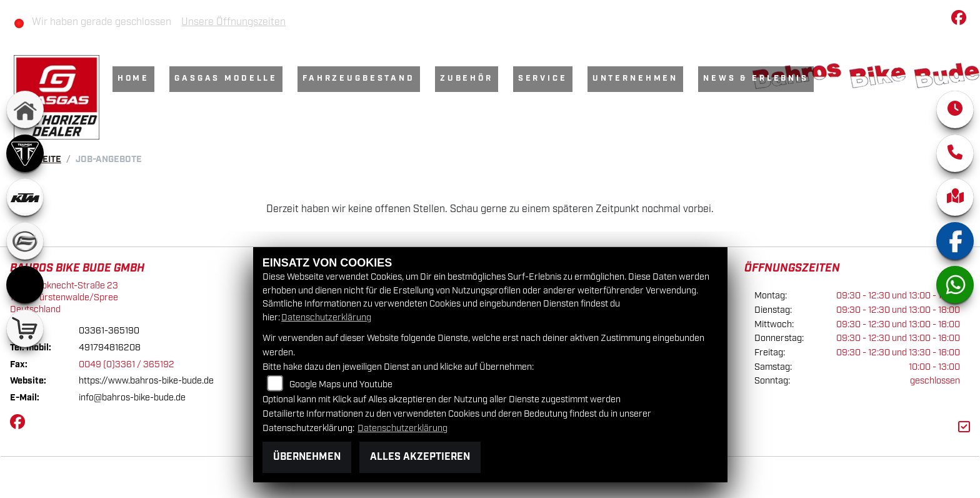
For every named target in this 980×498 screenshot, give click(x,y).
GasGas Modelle (227, 79)
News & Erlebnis (757, 79)
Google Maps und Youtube (341, 384)
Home (134, 79)
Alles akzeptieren (420, 457)
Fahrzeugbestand (359, 79)
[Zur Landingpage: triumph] (25, 153)
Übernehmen (307, 457)
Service (543, 79)
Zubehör (467, 79)
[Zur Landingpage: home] (25, 109)
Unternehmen (636, 79)
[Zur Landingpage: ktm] (25, 197)
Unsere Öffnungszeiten (234, 22)
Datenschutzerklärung (326, 318)
